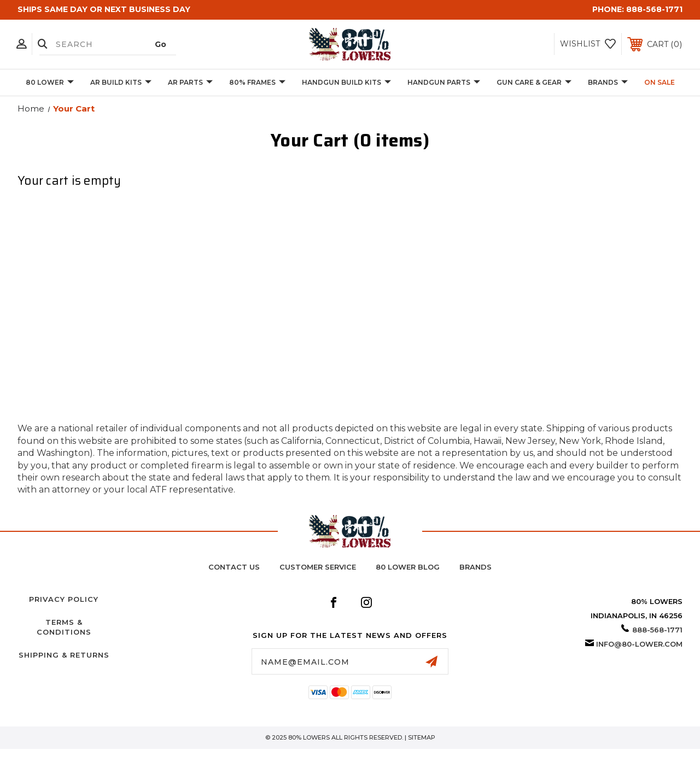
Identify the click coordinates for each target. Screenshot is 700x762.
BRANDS (608, 83)
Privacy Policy (64, 599)
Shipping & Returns (64, 655)
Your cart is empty (69, 181)
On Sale (660, 82)
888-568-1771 (654, 9)
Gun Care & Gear (534, 83)
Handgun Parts (444, 83)
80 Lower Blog (408, 567)
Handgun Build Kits (346, 83)
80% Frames (257, 83)
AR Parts (190, 83)
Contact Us (234, 567)
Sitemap (422, 737)
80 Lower (50, 83)
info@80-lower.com (639, 644)
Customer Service (318, 567)
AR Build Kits (121, 83)
